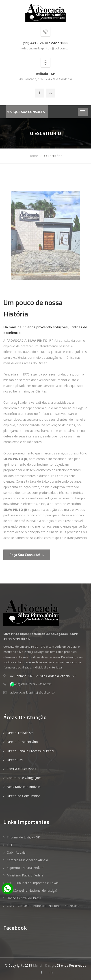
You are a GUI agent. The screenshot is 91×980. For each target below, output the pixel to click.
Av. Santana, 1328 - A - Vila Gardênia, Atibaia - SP (43, 676)
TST (10, 845)
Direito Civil (15, 760)
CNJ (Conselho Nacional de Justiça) (32, 890)
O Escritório (53, 156)
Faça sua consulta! (27, 555)
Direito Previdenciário (22, 742)
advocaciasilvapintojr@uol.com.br (45, 48)
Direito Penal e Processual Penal (30, 751)
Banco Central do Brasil (24, 898)
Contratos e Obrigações (24, 778)
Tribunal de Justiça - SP (23, 837)
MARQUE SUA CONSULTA (26, 112)
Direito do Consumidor (23, 796)
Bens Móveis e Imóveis (24, 787)
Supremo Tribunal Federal (25, 868)
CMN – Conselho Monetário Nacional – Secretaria (43, 906)
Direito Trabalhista (20, 733)
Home (33, 156)
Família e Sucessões (21, 769)
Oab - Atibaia (16, 852)
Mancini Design (44, 965)
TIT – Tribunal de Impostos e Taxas (33, 883)
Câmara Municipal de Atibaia (27, 860)
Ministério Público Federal (25, 875)
